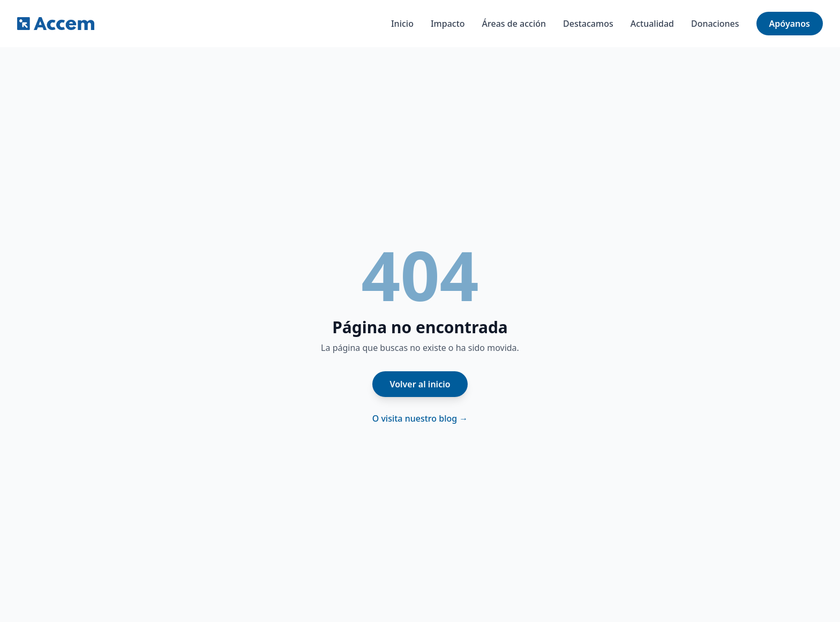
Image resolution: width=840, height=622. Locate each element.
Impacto (448, 24)
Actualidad (652, 24)
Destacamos (588, 24)
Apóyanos (790, 24)
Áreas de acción (514, 24)
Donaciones (715, 24)
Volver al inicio (420, 384)
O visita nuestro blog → (420, 418)
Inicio (402, 24)
